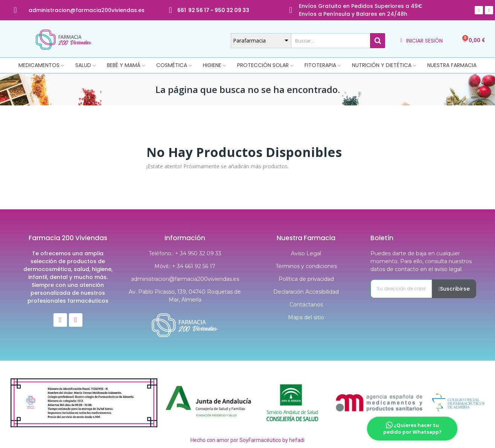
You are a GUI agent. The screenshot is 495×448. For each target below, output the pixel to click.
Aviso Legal (306, 253)
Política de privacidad (306, 279)
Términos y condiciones (306, 266)
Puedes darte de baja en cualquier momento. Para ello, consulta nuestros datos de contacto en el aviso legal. (421, 261)
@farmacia (86, 10)
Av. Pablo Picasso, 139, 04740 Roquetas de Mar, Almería (185, 296)
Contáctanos (306, 305)
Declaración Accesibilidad (306, 292)
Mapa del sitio (306, 317)
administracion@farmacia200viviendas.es (185, 279)
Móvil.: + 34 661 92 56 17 (185, 266)
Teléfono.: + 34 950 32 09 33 (185, 253)
